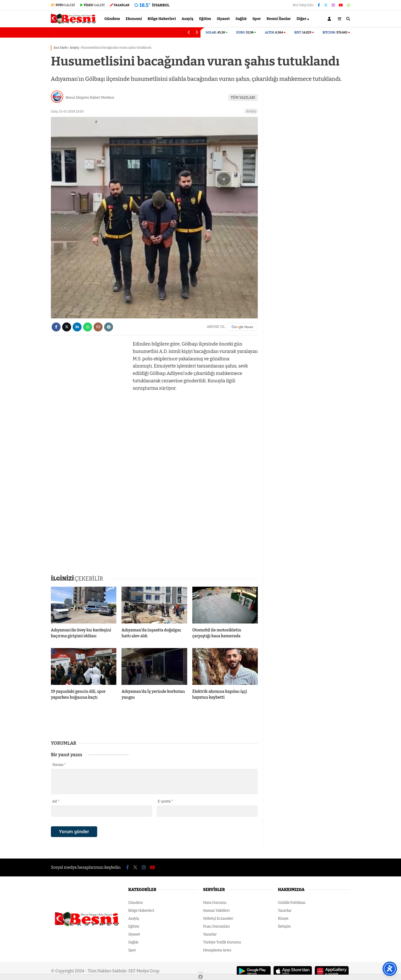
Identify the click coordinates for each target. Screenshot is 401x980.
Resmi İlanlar (279, 19)
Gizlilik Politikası (292, 903)
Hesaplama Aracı (217, 950)
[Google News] (242, 327)
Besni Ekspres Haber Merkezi (90, 98)
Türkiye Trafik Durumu (222, 942)
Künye (283, 918)
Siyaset (223, 19)
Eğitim (205, 19)
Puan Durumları (216, 926)
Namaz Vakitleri (216, 911)
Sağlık (241, 19)
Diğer (301, 19)
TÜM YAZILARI (243, 98)
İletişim (284, 926)
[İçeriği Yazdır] (109, 327)
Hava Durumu (215, 903)
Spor (257, 19)
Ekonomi (134, 19)
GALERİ (63, 5)
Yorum (59, 765)
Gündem (112, 19)
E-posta (165, 801)
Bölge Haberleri (162, 19)
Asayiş (188, 19)
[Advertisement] (25, 119)
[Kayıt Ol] (330, 19)
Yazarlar (210, 934)
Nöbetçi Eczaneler (218, 918)
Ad (56, 801)
